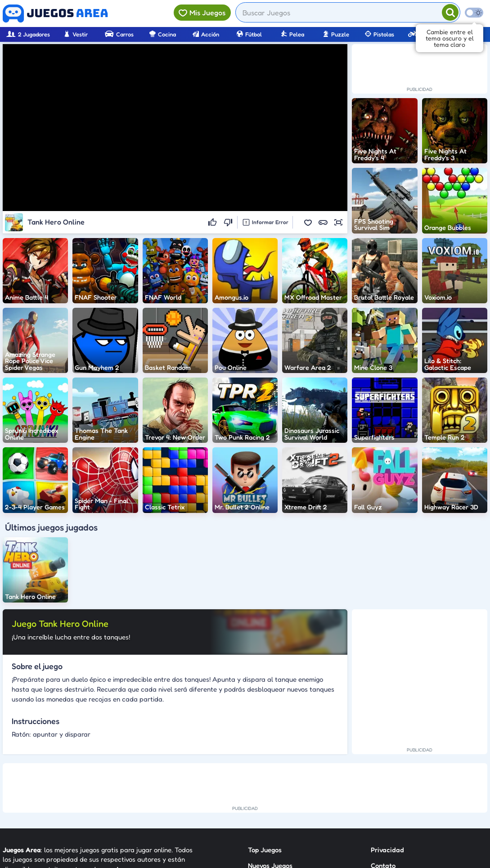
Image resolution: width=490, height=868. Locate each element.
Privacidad (387, 758)
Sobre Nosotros (271, 806)
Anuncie (383, 806)
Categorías (265, 790)
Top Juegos (265, 758)
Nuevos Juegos (270, 774)
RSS (376, 790)
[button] (308, 222)
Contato (383, 774)
